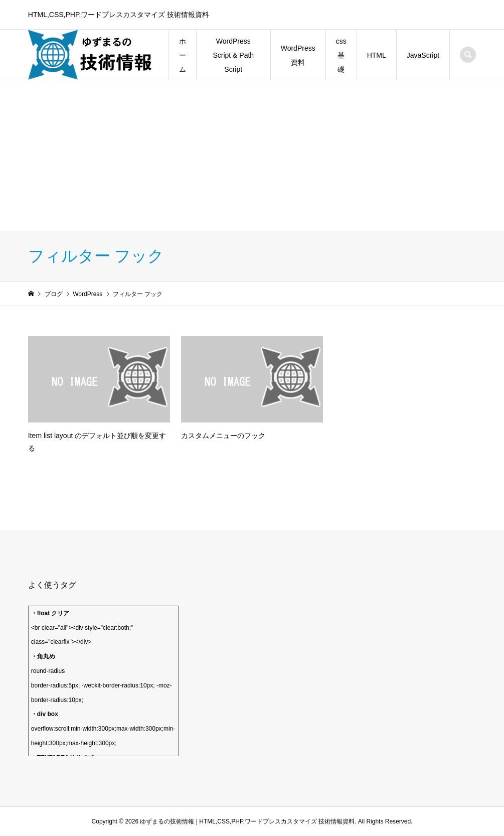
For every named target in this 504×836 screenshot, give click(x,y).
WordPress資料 (298, 55)
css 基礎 (341, 55)
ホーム (183, 55)
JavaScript (423, 55)
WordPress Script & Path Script (233, 55)
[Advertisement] (252, 156)
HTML (377, 55)
